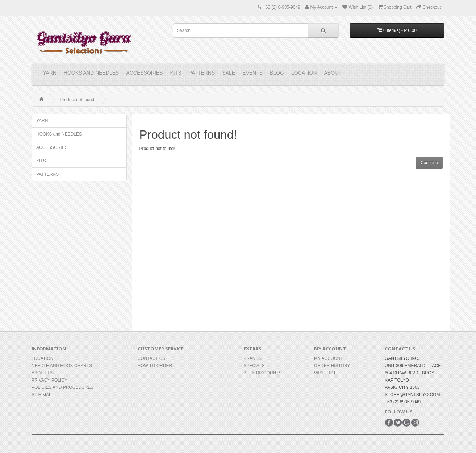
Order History (332, 366)
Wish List (325, 373)
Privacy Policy (49, 380)
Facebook (389, 423)
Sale (229, 73)
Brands (252, 358)
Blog (277, 73)
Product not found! (78, 100)
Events (252, 73)
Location (304, 73)
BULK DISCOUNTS (262, 373)
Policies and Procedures (62, 387)
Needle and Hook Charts (62, 366)
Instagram (415, 423)
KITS (176, 73)
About (333, 73)
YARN (50, 73)
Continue (429, 163)
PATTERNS (202, 73)
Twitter (398, 423)
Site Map (42, 395)
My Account (329, 358)
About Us (43, 373)
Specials (254, 366)
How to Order (155, 366)
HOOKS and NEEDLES (91, 73)
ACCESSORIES (144, 73)
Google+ (406, 423)
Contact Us (152, 358)
